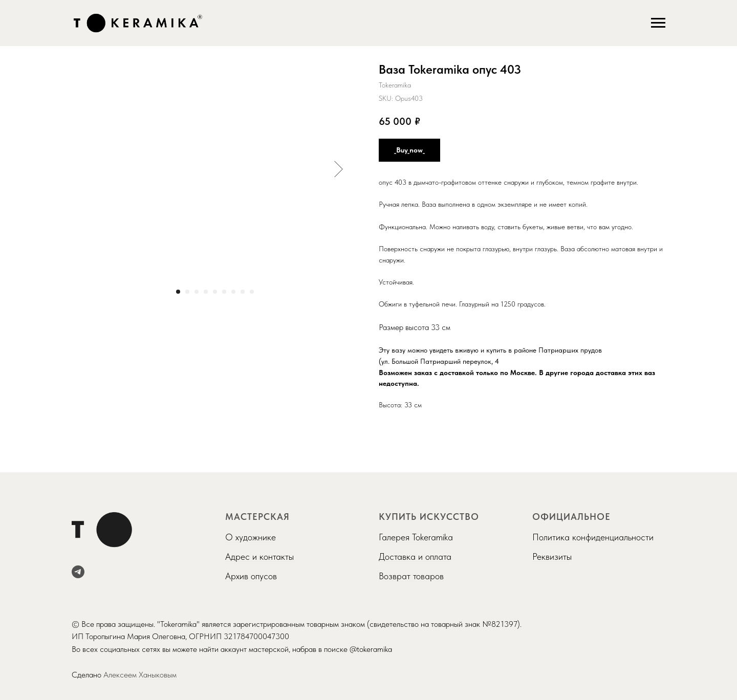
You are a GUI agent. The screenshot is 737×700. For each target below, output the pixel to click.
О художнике (251, 537)
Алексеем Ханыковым (140, 675)
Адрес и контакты (259, 556)
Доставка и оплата (415, 556)
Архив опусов (251, 576)
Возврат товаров (411, 576)
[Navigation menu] (658, 23)
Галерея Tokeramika (416, 537)
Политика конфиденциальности (593, 537)
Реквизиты (552, 556)
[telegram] (78, 572)
